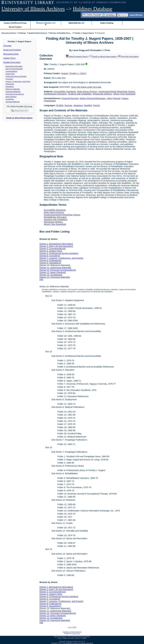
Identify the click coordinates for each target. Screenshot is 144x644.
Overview (7, 46)
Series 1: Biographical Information (56, 244)
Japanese (78, 105)
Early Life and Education (14, 69)
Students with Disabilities (80, 94)
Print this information (128, 56)
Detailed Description (12, 62)
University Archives (9, 33)
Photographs (50, 101)
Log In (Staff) (72, 627)
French (96, 105)
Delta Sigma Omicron (87, 92)
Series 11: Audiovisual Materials (55, 268)
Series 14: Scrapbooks (51, 275)
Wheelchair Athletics (102, 94)
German (68, 105)
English (60, 105)
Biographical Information (14, 66)
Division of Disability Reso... (61, 33)
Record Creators (15, 27)
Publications (10, 84)
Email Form (76, 634)
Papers (125, 98)
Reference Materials (13, 89)
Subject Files (10, 74)
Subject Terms (9, 58)
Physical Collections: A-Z (46, 23)
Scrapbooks (10, 99)
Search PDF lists (136, 15)
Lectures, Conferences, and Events (18, 81)
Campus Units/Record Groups (15, 23)
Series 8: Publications (50, 260)
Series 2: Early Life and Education (56, 246)
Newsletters (10, 86)
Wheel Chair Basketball (124, 94)
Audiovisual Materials (13, 92)
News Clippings (11, 97)
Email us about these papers (19, 118)
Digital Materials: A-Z (76, 23)
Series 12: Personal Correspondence (58, 270)
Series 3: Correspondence (52, 249)
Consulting (9, 79)
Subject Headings (107, 23)
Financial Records (70, 98)
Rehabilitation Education (55, 94)
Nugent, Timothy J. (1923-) (74, 73)
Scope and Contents (12, 50)
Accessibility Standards (65, 92)
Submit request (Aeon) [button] (77, 56)
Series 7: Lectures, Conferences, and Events (61, 258)
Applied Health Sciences (38, 33)
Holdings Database (93, 9)
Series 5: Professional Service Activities (59, 253)
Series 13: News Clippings (52, 272)
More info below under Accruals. (87, 87)
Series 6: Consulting (50, 256)
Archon (70, 642)
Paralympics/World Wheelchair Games (117, 92)
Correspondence (11, 71)
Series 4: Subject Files (51, 251)
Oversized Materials (13, 102)
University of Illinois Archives (33, 9)
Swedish (88, 105)
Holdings (22, 33)
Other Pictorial (114, 98)
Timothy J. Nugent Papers (84, 33)
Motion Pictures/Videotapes (93, 98)
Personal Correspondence (15, 94)
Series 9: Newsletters (50, 263)
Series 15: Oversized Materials (55, 277)
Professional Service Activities (16, 76)
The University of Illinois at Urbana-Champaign (78, 643)
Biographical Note (11, 54)
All (41, 280)
